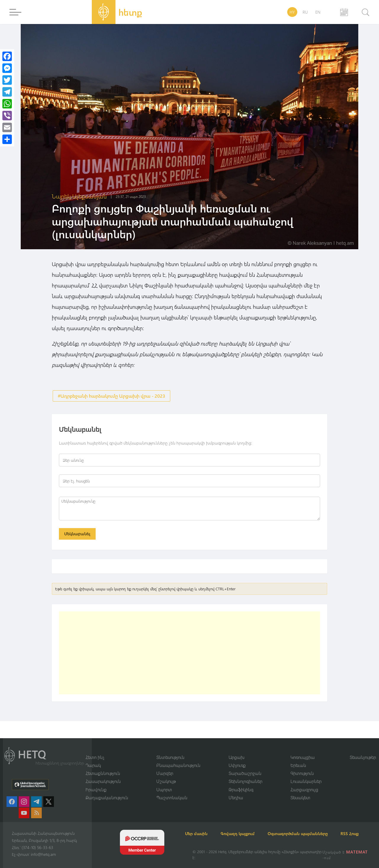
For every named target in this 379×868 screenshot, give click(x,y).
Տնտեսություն (170, 749)
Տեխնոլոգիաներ (245, 774)
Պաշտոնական (172, 790)
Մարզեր (165, 766)
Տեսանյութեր (363, 749)
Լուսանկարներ (306, 774)
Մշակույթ (166, 774)
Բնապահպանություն (178, 758)
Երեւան (298, 758)
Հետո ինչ (95, 749)
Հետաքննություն (103, 766)
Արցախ (237, 749)
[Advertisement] (189, 655)
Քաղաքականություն (107, 790)
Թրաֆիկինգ (241, 782)
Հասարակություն (103, 774)
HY (292, 12)
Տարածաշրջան (245, 766)
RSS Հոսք (201, 833)
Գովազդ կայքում (251, 826)
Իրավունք (96, 782)
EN (318, 12)
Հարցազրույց (304, 782)
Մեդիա (236, 790)
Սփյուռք (237, 758)
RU (305, 12)
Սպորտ (164, 782)
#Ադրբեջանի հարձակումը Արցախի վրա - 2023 (111, 396)
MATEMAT (358, 852)
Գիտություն (302, 766)
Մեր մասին (204, 826)
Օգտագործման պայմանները (317, 826)
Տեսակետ (300, 790)
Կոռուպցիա (303, 749)
